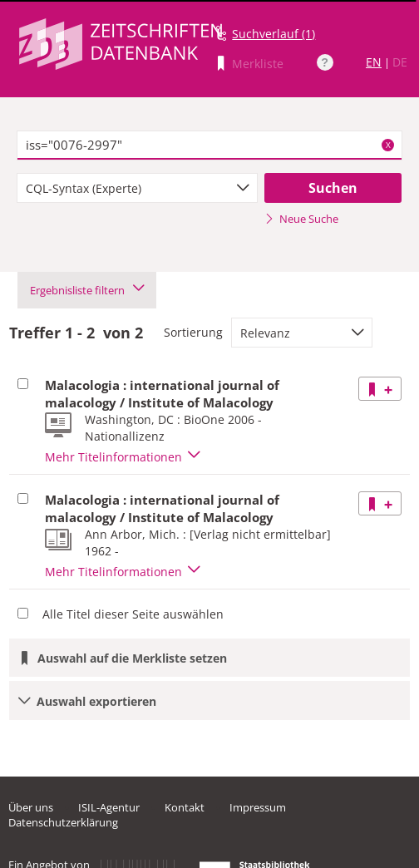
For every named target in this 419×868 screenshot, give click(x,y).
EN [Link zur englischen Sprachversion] (374, 62)
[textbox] (210, 145)
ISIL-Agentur (109, 807)
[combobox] (137, 188)
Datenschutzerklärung (63, 822)
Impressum (258, 807)
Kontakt (185, 807)
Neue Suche (301, 219)
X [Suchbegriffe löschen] (388, 145)
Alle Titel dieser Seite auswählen (133, 614)
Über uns (31, 807)
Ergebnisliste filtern (87, 290)
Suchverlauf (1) (274, 34)
